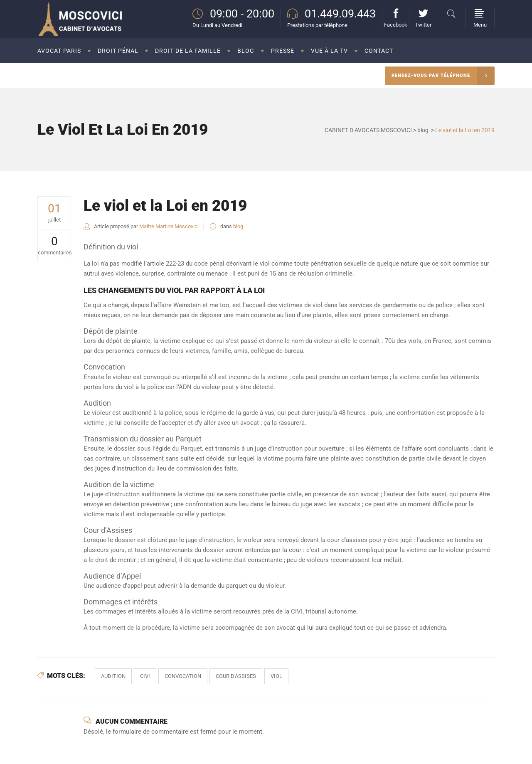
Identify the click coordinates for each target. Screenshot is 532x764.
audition (113, 676)
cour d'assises (236, 676)
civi (145, 676)
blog (423, 130)
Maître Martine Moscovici (169, 226)
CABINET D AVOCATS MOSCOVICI (368, 130)
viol (276, 676)
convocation (183, 676)
